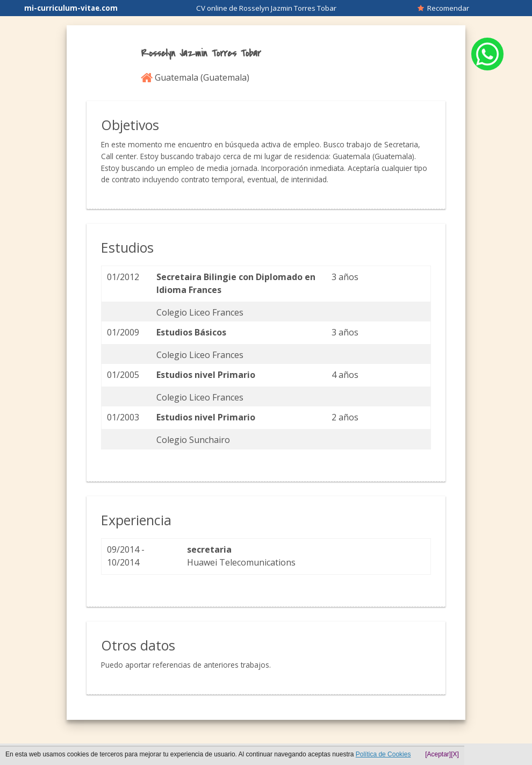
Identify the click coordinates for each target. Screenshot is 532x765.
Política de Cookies (383, 754)
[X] (455, 754)
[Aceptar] (438, 754)
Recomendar (443, 8)
